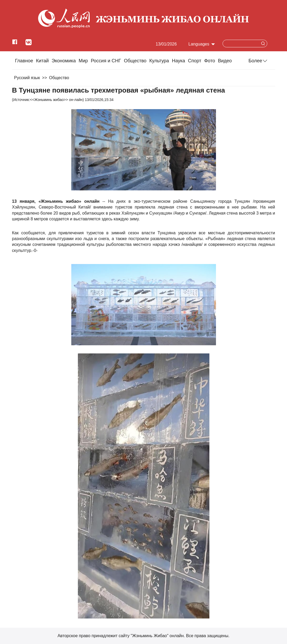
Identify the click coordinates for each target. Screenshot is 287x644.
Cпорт (195, 61)
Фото (210, 61)
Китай (42, 61)
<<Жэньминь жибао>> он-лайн (56, 100)
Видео (225, 61)
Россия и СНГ (106, 61)
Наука (178, 61)
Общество (135, 61)
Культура (159, 61)
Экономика (64, 61)
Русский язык (27, 78)
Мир (83, 61)
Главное (24, 61)
